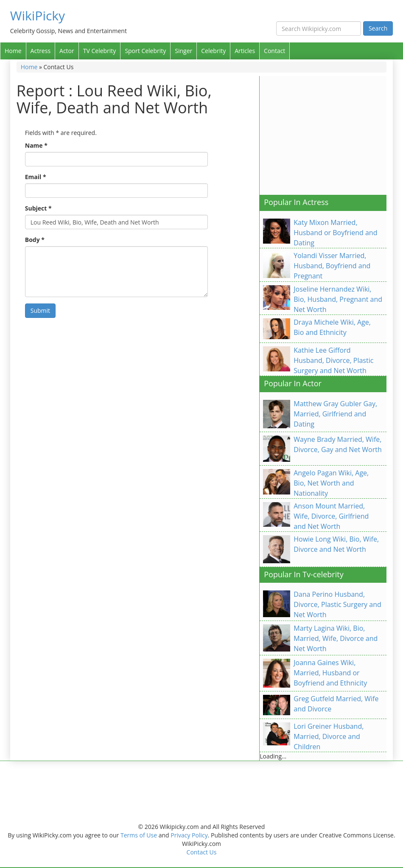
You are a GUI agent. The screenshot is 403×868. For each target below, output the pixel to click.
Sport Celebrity (145, 51)
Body (35, 240)
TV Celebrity (100, 51)
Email (36, 177)
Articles (245, 51)
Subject (38, 208)
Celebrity (213, 51)
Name (36, 145)
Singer (183, 51)
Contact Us (202, 852)
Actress (41, 51)
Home (13, 51)
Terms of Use (139, 835)
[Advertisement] (331, 135)
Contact (274, 51)
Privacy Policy (189, 835)
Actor (67, 51)
